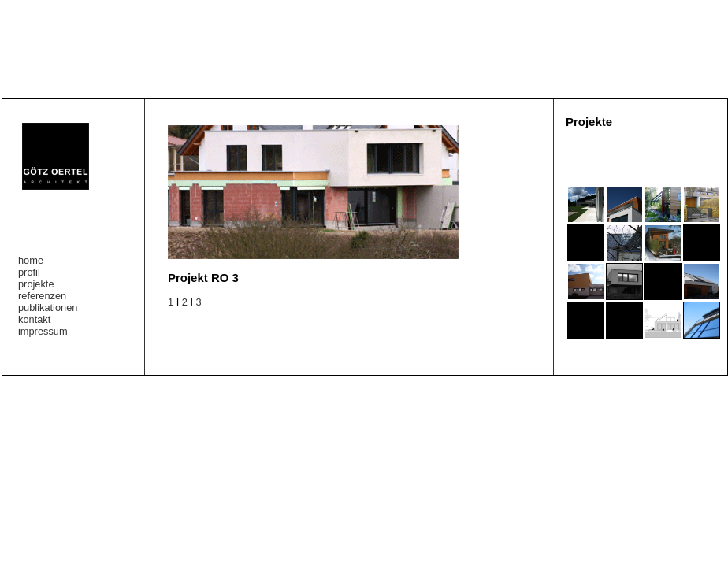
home (31, 260)
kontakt (34, 319)
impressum (43, 331)
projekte (36, 284)
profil (29, 272)
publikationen (48, 308)
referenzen (42, 296)
